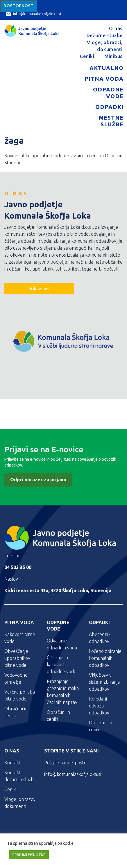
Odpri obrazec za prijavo (38, 480)
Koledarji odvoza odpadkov (99, 706)
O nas (116, 28)
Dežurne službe (105, 35)
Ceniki (87, 56)
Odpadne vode (108, 93)
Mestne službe (111, 121)
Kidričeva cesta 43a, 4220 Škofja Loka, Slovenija (58, 590)
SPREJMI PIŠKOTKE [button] (29, 855)
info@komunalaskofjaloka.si (33, 14)
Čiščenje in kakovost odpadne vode (62, 664)
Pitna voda (104, 79)
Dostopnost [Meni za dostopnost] (18, 6)
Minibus (113, 56)
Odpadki (109, 107)
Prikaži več (39, 289)
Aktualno (107, 68)
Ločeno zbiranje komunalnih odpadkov (105, 658)
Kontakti (13, 763)
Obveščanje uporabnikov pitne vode (17, 658)
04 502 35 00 (18, 567)
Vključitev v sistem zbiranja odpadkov (104, 682)
